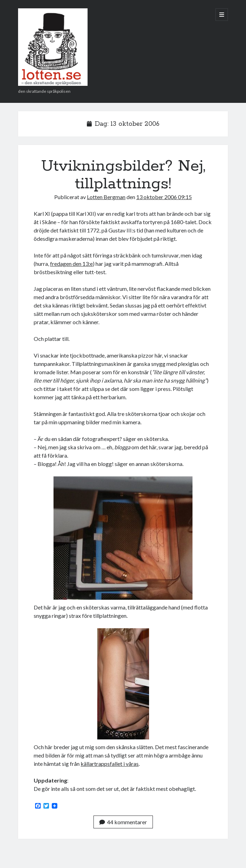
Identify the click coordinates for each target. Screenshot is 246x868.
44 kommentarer (123, 822)
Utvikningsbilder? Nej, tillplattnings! (123, 175)
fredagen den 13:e (71, 264)
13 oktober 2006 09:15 (164, 197)
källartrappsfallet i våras (110, 764)
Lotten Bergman (106, 197)
